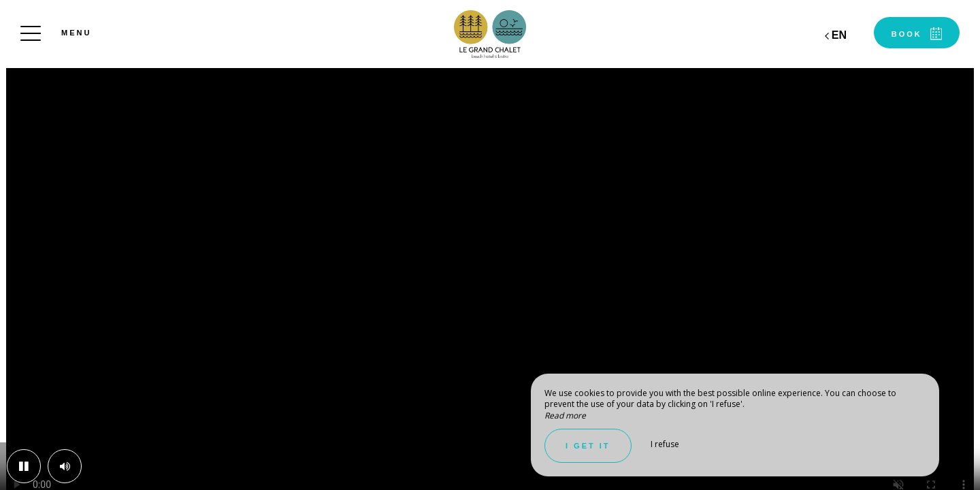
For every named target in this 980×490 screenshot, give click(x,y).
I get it (588, 446)
